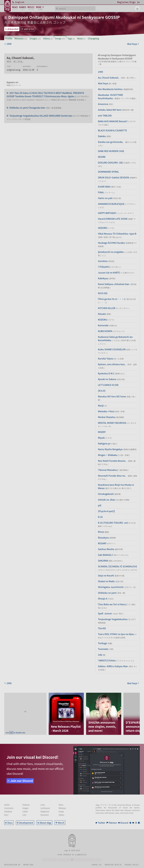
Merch (61, 823)
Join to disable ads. (15, 733)
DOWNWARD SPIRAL (108, 172)
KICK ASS (103, 293)
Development (26, 823)
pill (99, 505)
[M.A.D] (102, 391)
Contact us (96, 865)
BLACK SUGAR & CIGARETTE (112, 130)
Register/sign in (12, 865)
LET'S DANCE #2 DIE (108, 385)
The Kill (102, 628)
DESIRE (102, 157)
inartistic (82, 855)
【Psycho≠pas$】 (106, 511)
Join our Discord (22, 781)
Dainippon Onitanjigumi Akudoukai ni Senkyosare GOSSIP (64, 17)
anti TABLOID (105, 115)
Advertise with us (113, 865)
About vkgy (45, 823)
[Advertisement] (25, 710)
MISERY (102, 432)
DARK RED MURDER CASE (111, 151)
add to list (29, 29)
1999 (100, 72)
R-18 (100, 517)
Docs (10, 823)
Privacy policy (132, 865)
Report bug (28, 865)
